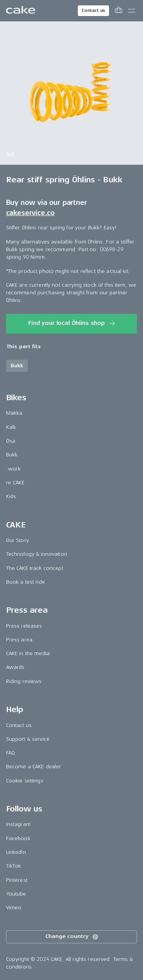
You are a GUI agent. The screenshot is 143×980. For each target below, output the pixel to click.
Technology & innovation (37, 554)
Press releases (24, 626)
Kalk (11, 427)
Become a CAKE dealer (34, 767)
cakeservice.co (30, 213)
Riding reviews (24, 681)
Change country (72, 937)
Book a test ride (26, 582)
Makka (14, 413)
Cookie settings (25, 781)
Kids (11, 496)
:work (14, 469)
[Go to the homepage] (21, 11)
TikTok (14, 866)
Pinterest (17, 880)
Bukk (12, 455)
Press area (19, 640)
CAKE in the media (28, 653)
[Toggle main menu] (132, 11)
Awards (15, 667)
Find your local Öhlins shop (72, 323)
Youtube (16, 894)
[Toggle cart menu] (119, 11)
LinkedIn (16, 852)
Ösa (11, 441)
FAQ (10, 753)
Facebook (18, 838)
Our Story (18, 540)
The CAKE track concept (35, 568)
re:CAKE (15, 483)
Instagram (18, 824)
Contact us (93, 11)
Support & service (28, 739)
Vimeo (14, 908)
